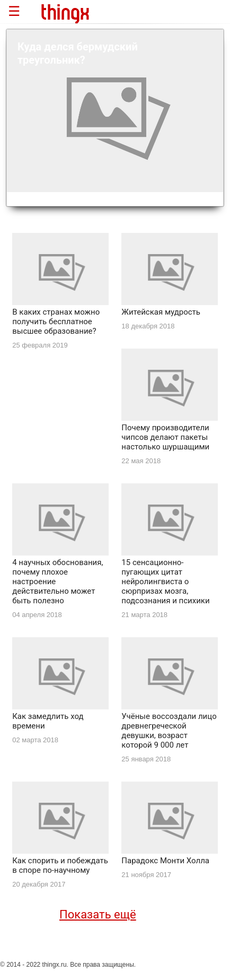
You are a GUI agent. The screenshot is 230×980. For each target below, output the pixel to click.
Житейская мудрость (161, 312)
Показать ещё (98, 914)
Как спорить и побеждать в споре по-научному (60, 865)
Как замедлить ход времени (48, 721)
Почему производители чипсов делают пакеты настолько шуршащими (165, 437)
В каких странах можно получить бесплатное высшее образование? (56, 322)
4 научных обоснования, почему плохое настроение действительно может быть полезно (58, 582)
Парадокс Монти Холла (165, 861)
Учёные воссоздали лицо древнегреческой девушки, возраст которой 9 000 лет (169, 731)
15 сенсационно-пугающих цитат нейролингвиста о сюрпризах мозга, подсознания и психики (165, 582)
